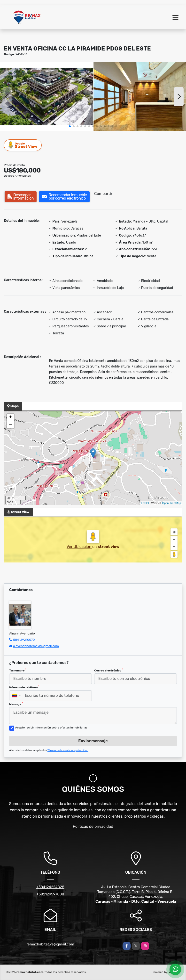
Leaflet (145, 503)
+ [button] (11, 418)
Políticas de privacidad (93, 826)
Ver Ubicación (79, 547)
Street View (23, 145)
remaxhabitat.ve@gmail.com (50, 944)
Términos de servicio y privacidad (68, 750)
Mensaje (16, 704)
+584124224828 (50, 887)
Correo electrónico (109, 670)
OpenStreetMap (171, 503)
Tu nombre (18, 670)
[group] (46, 97)
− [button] (11, 425)
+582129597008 (50, 894)
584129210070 (24, 640)
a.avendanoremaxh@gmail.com (36, 646)
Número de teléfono (24, 687)
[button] (70, 126)
